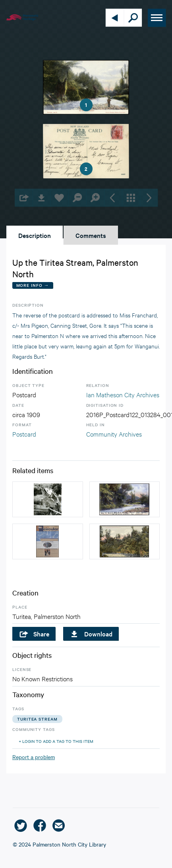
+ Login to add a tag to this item (56, 741)
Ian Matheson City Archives (123, 394)
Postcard (24, 434)
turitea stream (37, 719)
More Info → (33, 285)
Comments (91, 235)
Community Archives (114, 434)
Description (35, 235)
